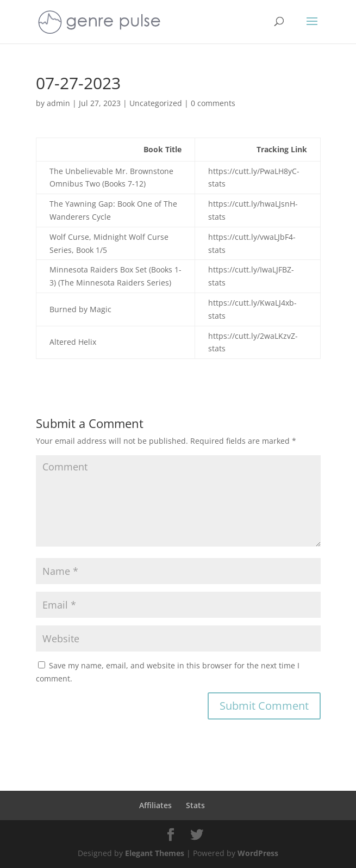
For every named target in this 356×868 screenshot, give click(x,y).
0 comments (213, 103)
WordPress (258, 853)
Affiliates (155, 805)
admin (58, 103)
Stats (195, 805)
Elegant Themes (155, 853)
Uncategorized (156, 103)
